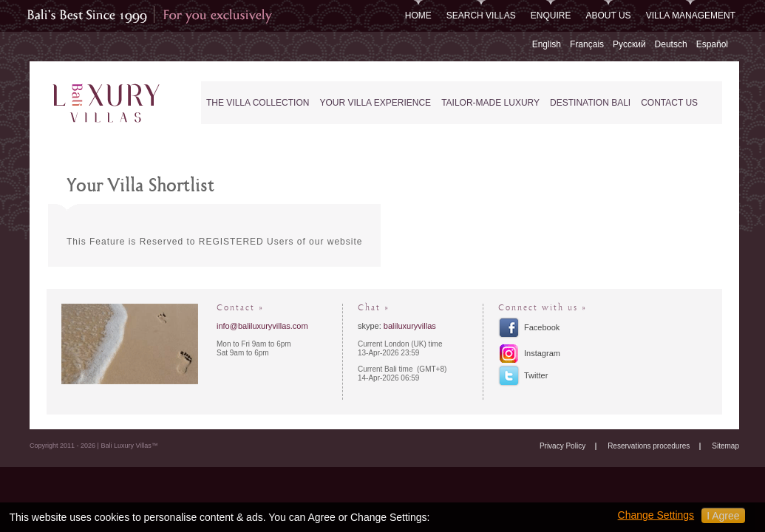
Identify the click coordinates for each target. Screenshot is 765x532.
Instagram (542, 353)
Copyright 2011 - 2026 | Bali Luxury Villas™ (94, 446)
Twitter (536, 375)
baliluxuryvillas (410, 326)
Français (587, 44)
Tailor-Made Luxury (490, 103)
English (547, 44)
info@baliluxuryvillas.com (262, 326)
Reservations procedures (649, 446)
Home (418, 16)
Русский (629, 44)
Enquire (551, 16)
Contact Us (669, 103)
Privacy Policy (562, 446)
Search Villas (481, 16)
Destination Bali (590, 103)
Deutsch (671, 44)
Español (712, 44)
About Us (609, 16)
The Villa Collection (258, 103)
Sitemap (725, 446)
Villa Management (691, 16)
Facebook (542, 327)
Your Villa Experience (375, 103)
